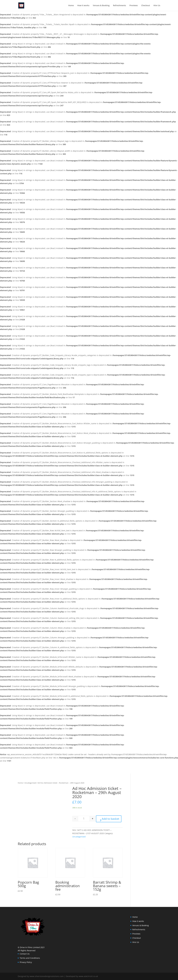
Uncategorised (30, 783)
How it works (83, 6)
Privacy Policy (26, 962)
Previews (134, 6)
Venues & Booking (101, 6)
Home (71, 6)
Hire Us (157, 6)
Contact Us (25, 954)
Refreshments (120, 6)
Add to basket (110, 819)
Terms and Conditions (30, 958)
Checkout (146, 6)
